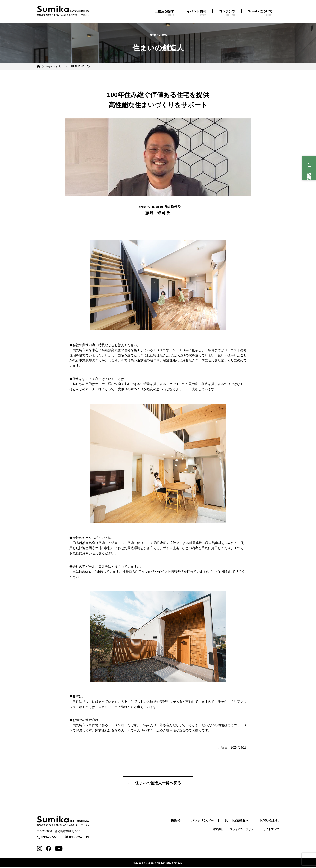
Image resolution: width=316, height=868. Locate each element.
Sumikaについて (260, 13)
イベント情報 (196, 13)
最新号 (176, 822)
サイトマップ (271, 830)
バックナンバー (202, 822)
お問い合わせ (269, 822)
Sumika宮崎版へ (237, 822)
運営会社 (218, 830)
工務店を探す (164, 13)
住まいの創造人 (55, 66)
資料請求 (309, 172)
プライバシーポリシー (243, 830)
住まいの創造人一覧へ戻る (158, 784)
